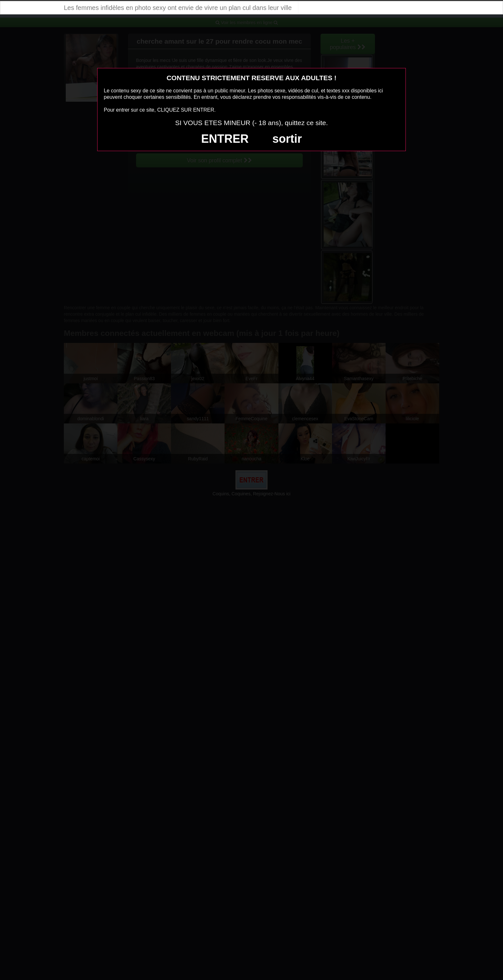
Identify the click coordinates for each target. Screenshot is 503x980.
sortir (287, 139)
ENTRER (225, 139)
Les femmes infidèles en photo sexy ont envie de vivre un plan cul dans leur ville (178, 8)
